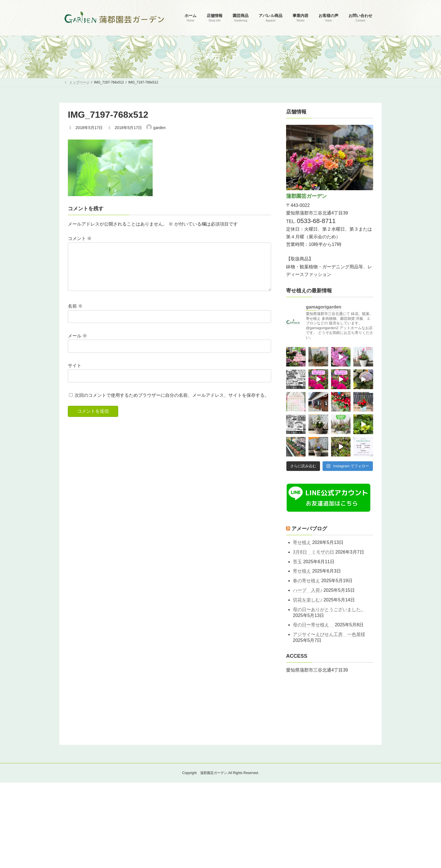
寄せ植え (302, 542)
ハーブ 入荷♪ (308, 590)
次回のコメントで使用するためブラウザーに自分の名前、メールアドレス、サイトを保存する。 (172, 404)
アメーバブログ (309, 529)
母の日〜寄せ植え (313, 625)
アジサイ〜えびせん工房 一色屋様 (329, 635)
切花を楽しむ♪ (308, 600)
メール (77, 345)
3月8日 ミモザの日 (314, 552)
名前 (75, 315)
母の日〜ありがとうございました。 (329, 609)
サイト (75, 375)
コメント (80, 238)
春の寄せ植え (306, 581)
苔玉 (297, 562)
